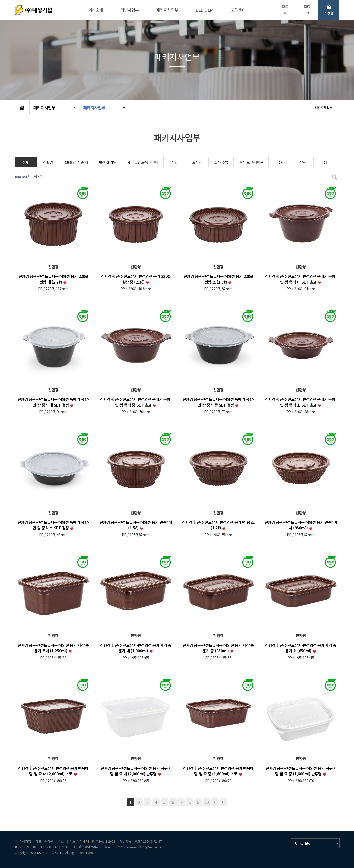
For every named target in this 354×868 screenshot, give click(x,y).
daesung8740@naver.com (146, 847)
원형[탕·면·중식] (77, 162)
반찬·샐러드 (108, 162)
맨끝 (223, 802)
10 (206, 802)
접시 (280, 162)
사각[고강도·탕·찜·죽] (142, 162)
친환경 (48, 162)
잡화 (302, 162)
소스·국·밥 (221, 162)
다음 (215, 802)
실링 (175, 162)
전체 (26, 162)
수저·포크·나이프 (251, 162)
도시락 (197, 162)
